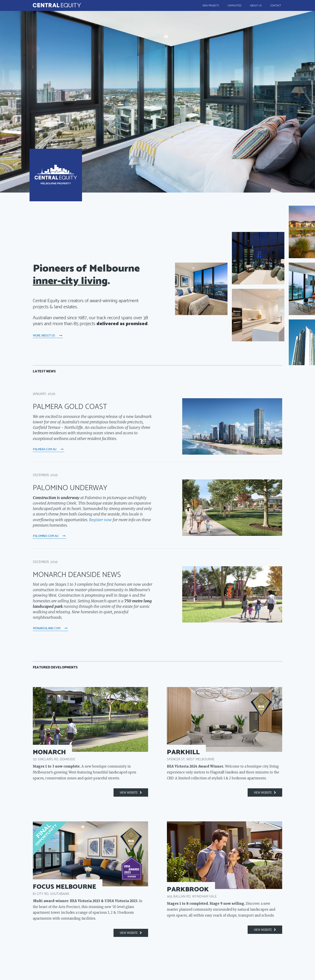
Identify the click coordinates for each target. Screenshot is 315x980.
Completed (234, 6)
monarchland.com (50, 628)
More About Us (48, 336)
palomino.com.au (49, 536)
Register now (100, 520)
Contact (276, 6)
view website (131, 793)
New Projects (211, 6)
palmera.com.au (48, 449)
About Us (256, 6)
